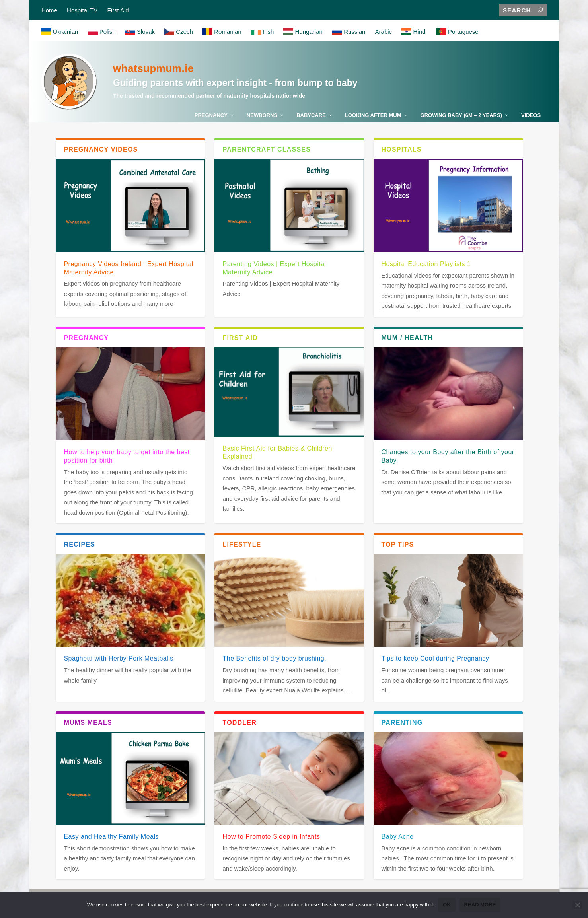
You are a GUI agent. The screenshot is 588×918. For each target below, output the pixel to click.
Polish (102, 32)
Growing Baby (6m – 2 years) (461, 119)
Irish (263, 32)
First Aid (118, 10)
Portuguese (458, 32)
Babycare (311, 119)
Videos (531, 119)
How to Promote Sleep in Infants (271, 840)
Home (49, 10)
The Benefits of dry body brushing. (274, 662)
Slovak (140, 32)
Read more (480, 905)
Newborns (262, 119)
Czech (179, 32)
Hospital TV (82, 10)
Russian (349, 32)
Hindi (414, 32)
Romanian (222, 32)
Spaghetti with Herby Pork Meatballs (118, 662)
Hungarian (303, 32)
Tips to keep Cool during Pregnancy (435, 662)
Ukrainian (60, 32)
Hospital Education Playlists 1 (426, 267)
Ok (447, 905)
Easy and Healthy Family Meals (111, 840)
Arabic (384, 32)
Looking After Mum (373, 119)
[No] (577, 905)
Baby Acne (398, 840)
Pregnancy (211, 119)
